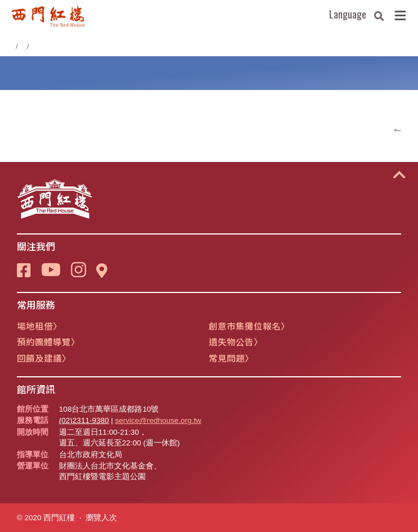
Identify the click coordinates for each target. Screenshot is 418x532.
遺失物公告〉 (236, 341)
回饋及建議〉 (44, 358)
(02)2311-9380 (84, 420)
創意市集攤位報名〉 (249, 326)
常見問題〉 (231, 358)
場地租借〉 (39, 326)
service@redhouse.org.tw (158, 420)
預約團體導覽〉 (48, 341)
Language (348, 14)
